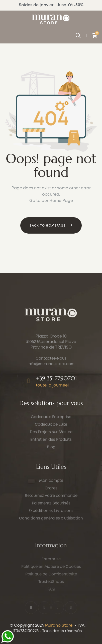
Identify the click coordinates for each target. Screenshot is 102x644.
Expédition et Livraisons (51, 550)
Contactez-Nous (51, 385)
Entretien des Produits (51, 461)
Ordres (51, 527)
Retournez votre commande (51, 535)
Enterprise (51, 608)
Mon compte (51, 520)
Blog (51, 469)
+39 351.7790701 (56, 405)
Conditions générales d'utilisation (51, 558)
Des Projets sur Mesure (51, 454)
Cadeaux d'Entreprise (51, 439)
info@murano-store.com (51, 391)
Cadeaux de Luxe (51, 446)
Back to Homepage (48, 226)
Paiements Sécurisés (51, 543)
